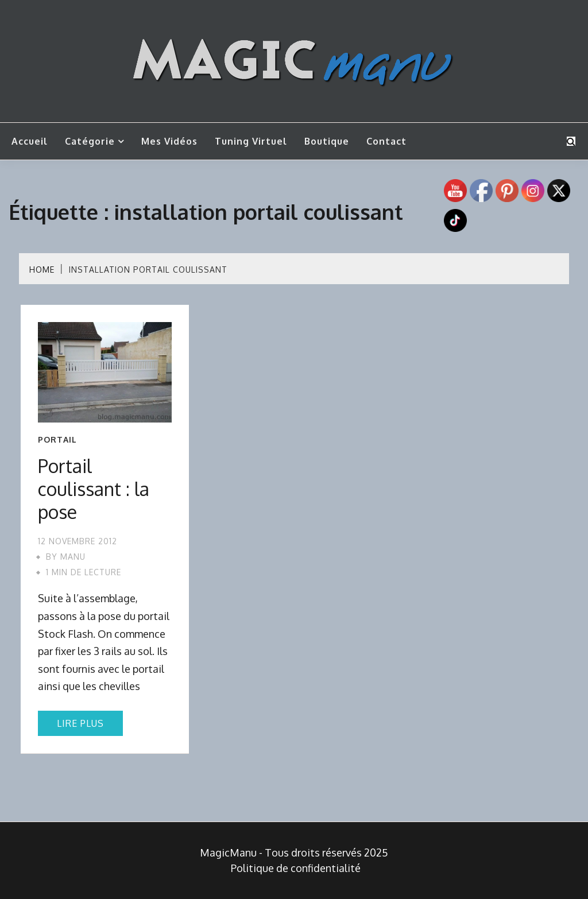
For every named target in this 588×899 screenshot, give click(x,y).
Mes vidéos (169, 141)
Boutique (327, 141)
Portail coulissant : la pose (94, 489)
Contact (386, 141)
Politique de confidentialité (296, 868)
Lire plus (80, 723)
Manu (73, 557)
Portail (57, 440)
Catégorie (90, 141)
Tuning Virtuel (251, 141)
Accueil (30, 141)
